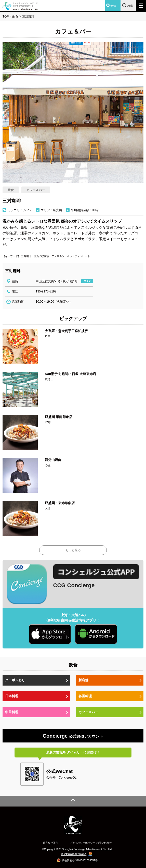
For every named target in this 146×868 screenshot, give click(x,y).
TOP (6, 17)
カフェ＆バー (88, 712)
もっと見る (73, 550)
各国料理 (85, 696)
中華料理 (12, 712)
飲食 (15, 17)
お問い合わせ (104, 843)
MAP (87, 281)
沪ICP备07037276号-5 (74, 854)
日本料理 (12, 696)
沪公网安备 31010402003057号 (80, 861)
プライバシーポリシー (83, 843)
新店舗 (83, 680)
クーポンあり (15, 680)
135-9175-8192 (46, 291)
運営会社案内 (50, 843)
